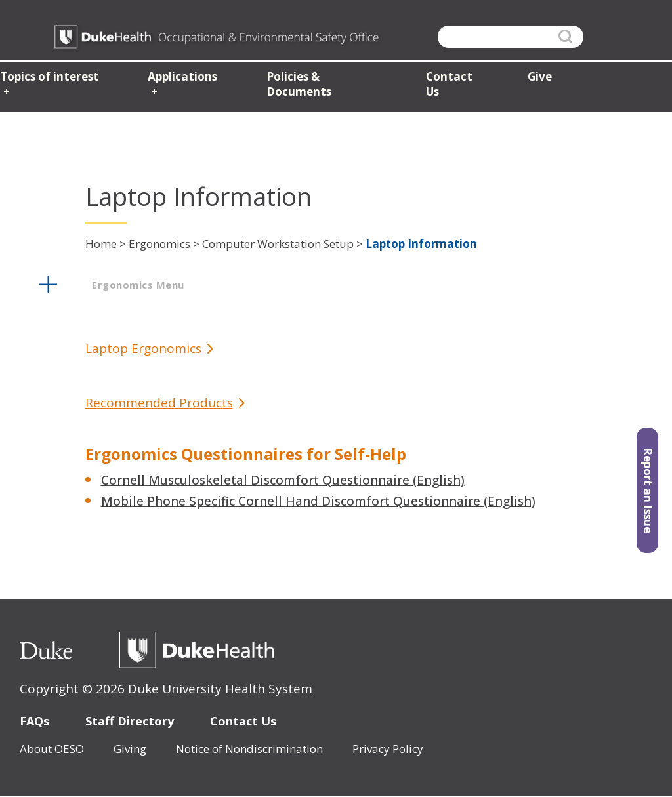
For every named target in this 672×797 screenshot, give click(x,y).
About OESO (52, 749)
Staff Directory (130, 721)
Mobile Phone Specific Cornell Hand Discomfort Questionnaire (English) (318, 501)
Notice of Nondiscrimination (249, 749)
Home (101, 244)
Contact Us (243, 721)
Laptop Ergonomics (143, 349)
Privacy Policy (388, 749)
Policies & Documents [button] (325, 79)
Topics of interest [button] (49, 79)
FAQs (34, 721)
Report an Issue (648, 490)
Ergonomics (159, 244)
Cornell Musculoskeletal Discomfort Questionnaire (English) (283, 480)
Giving (130, 749)
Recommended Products (159, 403)
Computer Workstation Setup (278, 244)
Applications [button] (181, 79)
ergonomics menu (138, 285)
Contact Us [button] (454, 79)
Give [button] (536, 79)
